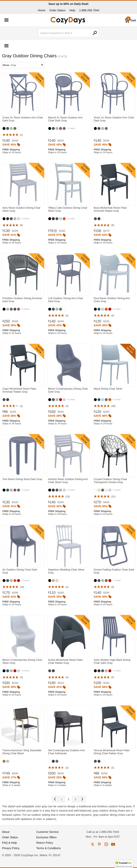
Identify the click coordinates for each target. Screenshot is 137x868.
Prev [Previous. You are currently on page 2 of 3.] (55, 799)
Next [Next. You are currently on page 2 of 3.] (82, 799)
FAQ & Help (9, 843)
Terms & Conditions (48, 848)
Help (72, 10)
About (6, 832)
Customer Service (47, 832)
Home (42, 10)
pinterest (99, 844)
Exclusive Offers (46, 837)
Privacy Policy (11, 848)
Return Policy (45, 843)
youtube (113, 844)
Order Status (57, 10)
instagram (106, 844)
